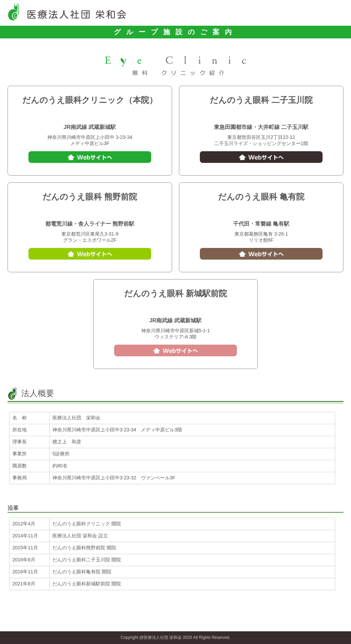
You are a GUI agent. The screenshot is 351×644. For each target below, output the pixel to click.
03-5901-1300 (90, 210)
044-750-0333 (175, 307)
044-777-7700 (90, 114)
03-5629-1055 (261, 210)
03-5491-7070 (261, 114)
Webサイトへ (90, 157)
